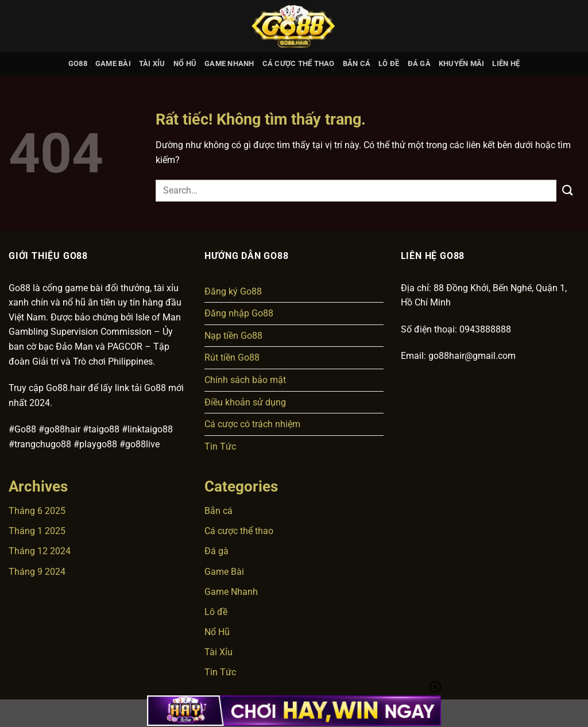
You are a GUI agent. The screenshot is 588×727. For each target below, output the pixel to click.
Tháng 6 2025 (37, 511)
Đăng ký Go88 (233, 291)
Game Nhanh (229, 63)
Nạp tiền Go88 (233, 336)
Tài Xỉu (152, 63)
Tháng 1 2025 (37, 531)
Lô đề (389, 63)
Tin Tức (220, 446)
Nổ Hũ (185, 63)
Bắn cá (357, 63)
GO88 (78, 63)
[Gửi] (568, 190)
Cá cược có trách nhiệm (252, 424)
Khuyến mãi (462, 63)
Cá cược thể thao (299, 63)
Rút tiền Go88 (232, 357)
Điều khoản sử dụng (245, 402)
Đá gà (419, 63)
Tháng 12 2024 (40, 551)
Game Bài (113, 63)
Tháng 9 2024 (37, 572)
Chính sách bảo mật (245, 380)
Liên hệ (506, 63)
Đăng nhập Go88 (239, 313)
